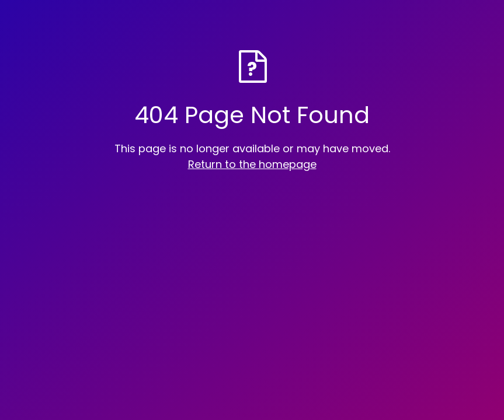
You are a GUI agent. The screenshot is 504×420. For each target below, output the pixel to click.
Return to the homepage (252, 164)
